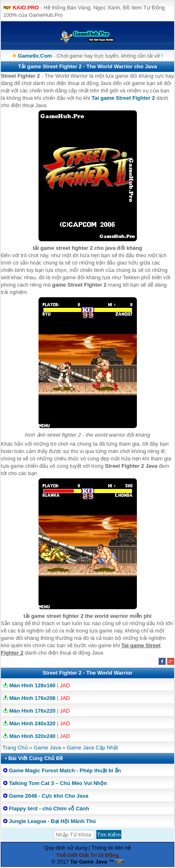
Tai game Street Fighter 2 (123, 98)
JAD (65, 685)
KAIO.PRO (26, 8)
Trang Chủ (15, 748)
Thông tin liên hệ (111, 848)
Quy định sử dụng (66, 848)
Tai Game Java (89, 862)
